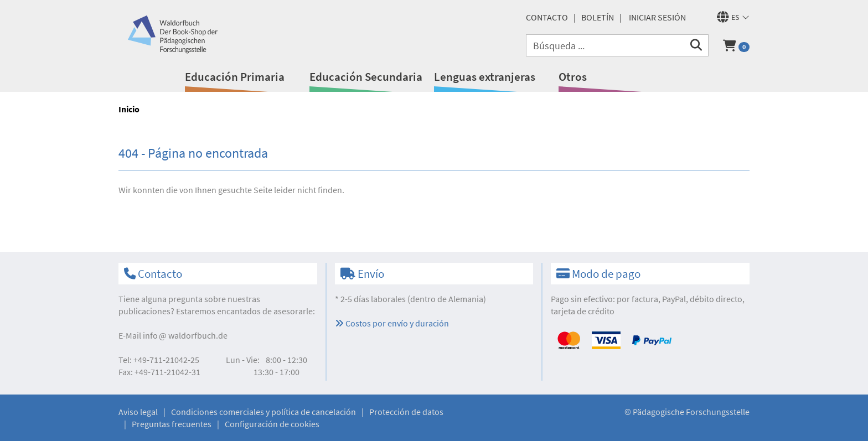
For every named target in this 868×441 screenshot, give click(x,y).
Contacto (547, 17)
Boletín (598, 17)
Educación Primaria (235, 77)
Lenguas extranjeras (485, 77)
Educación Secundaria (366, 77)
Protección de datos (406, 412)
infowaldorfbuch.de (185, 335)
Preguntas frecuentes (172, 424)
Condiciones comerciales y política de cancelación (263, 412)
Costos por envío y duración (392, 323)
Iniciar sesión (657, 17)
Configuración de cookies (272, 424)
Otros (573, 77)
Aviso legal (138, 412)
